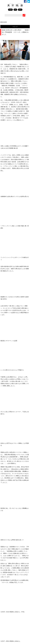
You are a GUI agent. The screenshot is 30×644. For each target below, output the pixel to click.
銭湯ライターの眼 (8, 419)
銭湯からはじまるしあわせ (10, 456)
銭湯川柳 (6, 471)
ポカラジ (6, 415)
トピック (15, 27)
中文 (15, 10)
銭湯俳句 (6, 475)
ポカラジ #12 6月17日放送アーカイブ (14, 514)
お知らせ (6, 460)
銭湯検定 (6, 479)
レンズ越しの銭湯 (8, 426)
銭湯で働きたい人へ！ (9, 482)
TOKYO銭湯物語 (8, 411)
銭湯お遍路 (6, 467)
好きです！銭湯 (7, 423)
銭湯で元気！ (7, 430)
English (10, 10)
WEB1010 (6, 404)
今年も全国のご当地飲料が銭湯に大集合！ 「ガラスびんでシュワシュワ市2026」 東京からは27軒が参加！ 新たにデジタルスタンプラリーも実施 (18, 499)
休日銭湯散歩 (7, 438)
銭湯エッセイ (7, 434)
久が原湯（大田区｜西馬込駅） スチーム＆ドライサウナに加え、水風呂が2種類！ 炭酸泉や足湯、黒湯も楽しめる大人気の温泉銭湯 (18, 507)
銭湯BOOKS (7, 441)
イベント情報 (7, 464)
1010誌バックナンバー (9, 445)
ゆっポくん (6, 449)
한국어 (20, 10)
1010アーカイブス (8, 452)
